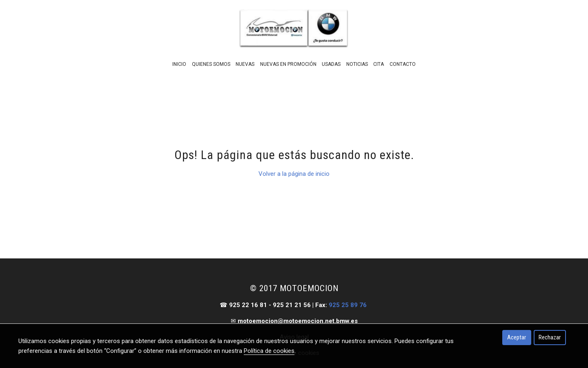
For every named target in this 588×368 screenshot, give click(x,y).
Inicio (179, 64)
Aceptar (517, 337)
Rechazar (550, 337)
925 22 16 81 (248, 305)
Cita (379, 64)
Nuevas (245, 64)
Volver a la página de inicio (294, 174)
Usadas (331, 64)
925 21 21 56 (292, 305)
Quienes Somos (211, 64)
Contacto (403, 64)
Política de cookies (269, 351)
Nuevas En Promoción (288, 64)
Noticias (357, 64)
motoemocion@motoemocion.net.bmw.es (298, 321)
